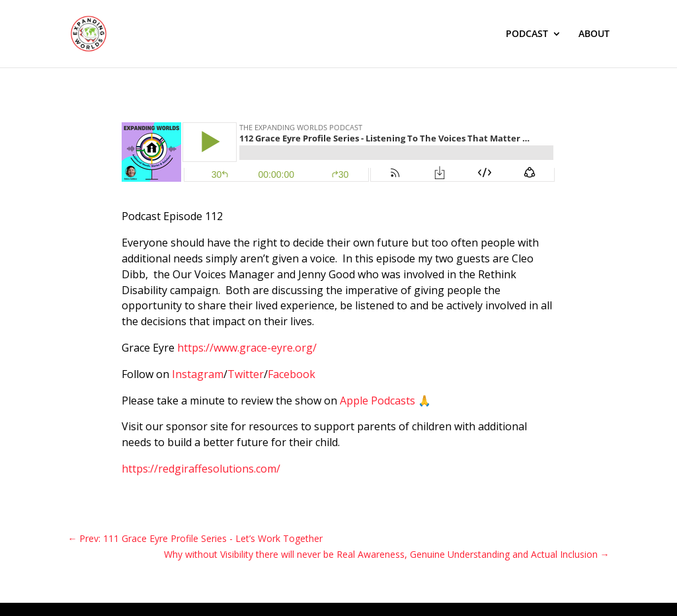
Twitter (246, 374)
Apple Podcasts (378, 401)
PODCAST (527, 34)
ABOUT (594, 34)
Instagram (198, 374)
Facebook (292, 374)
